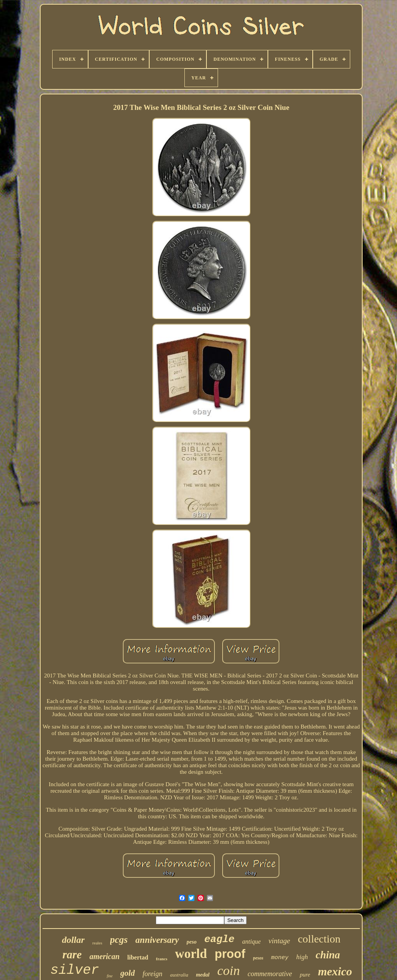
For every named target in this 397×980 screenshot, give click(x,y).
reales (97, 943)
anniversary (157, 940)
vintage (279, 941)
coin (229, 971)
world (191, 954)
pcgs (119, 940)
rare (72, 954)
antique (251, 942)
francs (161, 959)
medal (203, 975)
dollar (73, 940)
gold (127, 973)
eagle (219, 939)
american (104, 956)
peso (192, 942)
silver (75, 970)
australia (179, 975)
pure (305, 975)
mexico (335, 971)
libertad (138, 957)
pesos (258, 958)
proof (230, 954)
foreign (152, 974)
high (302, 957)
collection (319, 939)
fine (110, 976)
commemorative (270, 974)
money (280, 958)
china (328, 955)
